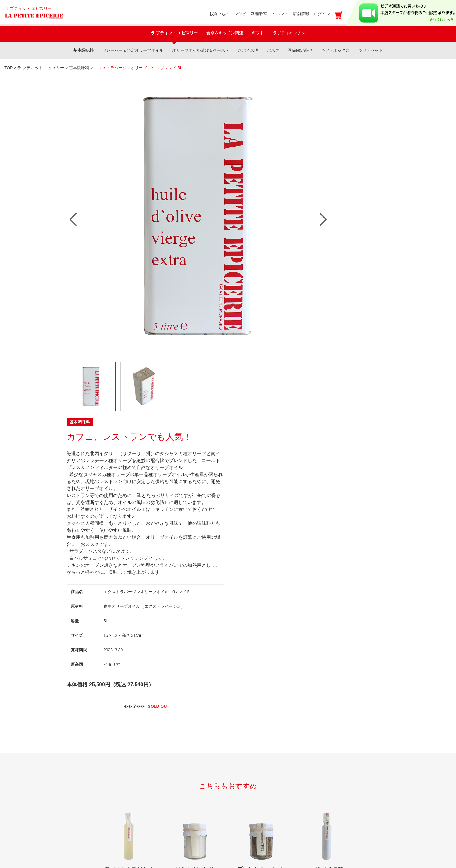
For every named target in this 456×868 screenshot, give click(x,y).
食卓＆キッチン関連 (225, 33)
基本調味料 (83, 50)
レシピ (78, 743)
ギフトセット (370, 50)
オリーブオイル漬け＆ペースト (201, 50)
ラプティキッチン (289, 33)
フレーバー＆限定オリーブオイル (133, 50)
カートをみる (164, 812)
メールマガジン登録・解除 (178, 770)
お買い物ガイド (166, 729)
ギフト (258, 33)
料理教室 (81, 715)
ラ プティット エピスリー (174, 33)
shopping (160, 715)
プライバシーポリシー (173, 784)
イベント (81, 729)
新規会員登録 (164, 756)
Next (217, 166)
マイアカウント (166, 743)
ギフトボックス (335, 50)
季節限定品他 (300, 50)
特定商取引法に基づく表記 (178, 798)
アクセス (249, 828)
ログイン (322, 14)
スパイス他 (248, 50)
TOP (8, 68)
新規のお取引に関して (95, 791)
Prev (73, 166)
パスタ (273, 50)
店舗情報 (81, 756)
